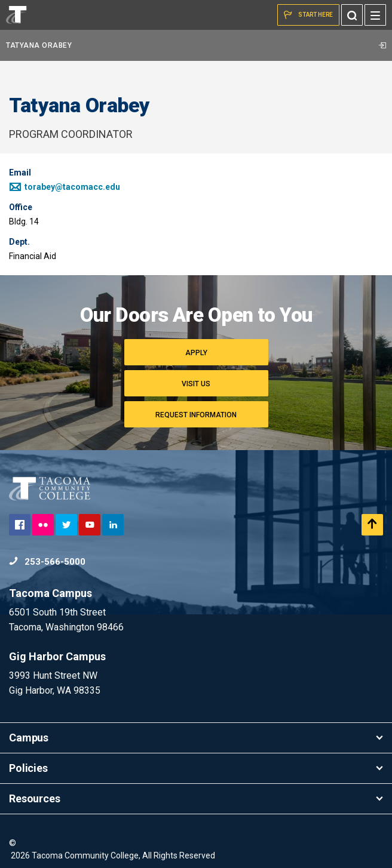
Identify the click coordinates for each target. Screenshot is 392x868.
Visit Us (196, 384)
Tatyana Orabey (196, 45)
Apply (196, 353)
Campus (196, 738)
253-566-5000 (47, 562)
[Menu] (375, 15)
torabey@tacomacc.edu (65, 187)
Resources (196, 798)
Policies (196, 768)
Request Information (196, 415)
